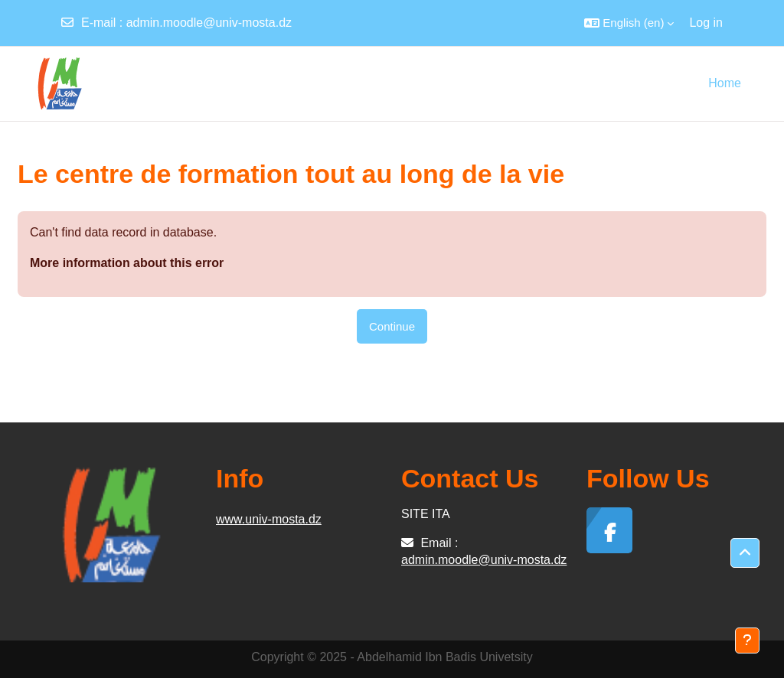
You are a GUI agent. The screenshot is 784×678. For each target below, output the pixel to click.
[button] (629, 23)
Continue (392, 326)
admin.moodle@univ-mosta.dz (209, 23)
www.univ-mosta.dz (269, 519)
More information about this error (127, 263)
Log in (706, 23)
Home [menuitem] (725, 83)
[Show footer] (747, 641)
